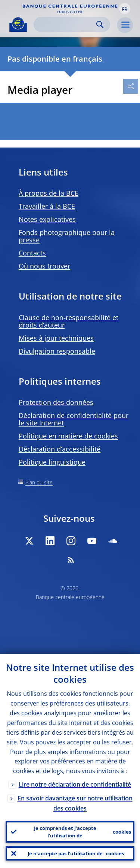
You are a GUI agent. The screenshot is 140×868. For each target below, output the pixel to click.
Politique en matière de (68, 436)
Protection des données (56, 402)
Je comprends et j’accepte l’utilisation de (83, 832)
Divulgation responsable (57, 351)
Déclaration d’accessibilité (60, 449)
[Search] (66, 24)
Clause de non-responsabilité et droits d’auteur (69, 321)
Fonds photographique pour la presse (67, 236)
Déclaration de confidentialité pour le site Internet (74, 419)
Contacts (32, 253)
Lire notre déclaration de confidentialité (75, 784)
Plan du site (39, 482)
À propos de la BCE (49, 193)
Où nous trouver (44, 266)
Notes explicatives (47, 219)
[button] (125, 9)
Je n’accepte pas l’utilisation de (76, 853)
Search (100, 24)
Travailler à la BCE (47, 206)
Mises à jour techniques (56, 338)
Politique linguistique (52, 462)
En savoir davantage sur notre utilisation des (75, 803)
